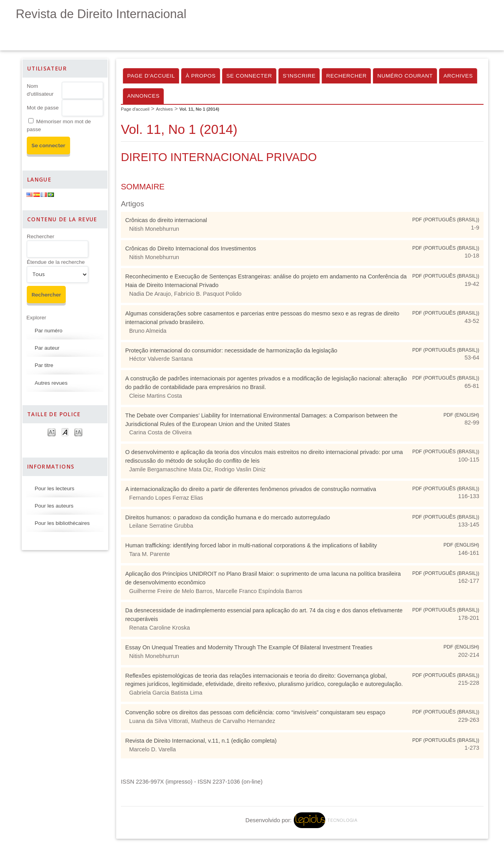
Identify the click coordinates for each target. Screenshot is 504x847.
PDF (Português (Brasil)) (446, 220)
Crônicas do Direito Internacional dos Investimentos (191, 248)
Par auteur (47, 348)
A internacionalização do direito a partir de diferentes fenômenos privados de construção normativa (251, 489)
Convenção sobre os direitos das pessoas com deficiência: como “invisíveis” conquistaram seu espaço (255, 712)
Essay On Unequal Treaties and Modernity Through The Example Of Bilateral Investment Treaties (249, 647)
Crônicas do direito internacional (166, 220)
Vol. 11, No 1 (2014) (199, 109)
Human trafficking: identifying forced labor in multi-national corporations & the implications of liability (251, 545)
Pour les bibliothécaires (62, 523)
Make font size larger (78, 432)
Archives (458, 76)
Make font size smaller (52, 432)
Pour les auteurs (54, 506)
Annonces (143, 96)
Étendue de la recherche (56, 262)
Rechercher (41, 236)
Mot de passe (43, 108)
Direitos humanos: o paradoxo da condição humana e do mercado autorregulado (228, 517)
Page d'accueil (151, 76)
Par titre (44, 365)
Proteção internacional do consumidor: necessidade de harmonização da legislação (231, 350)
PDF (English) (461, 415)
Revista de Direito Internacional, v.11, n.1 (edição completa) (201, 741)
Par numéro (49, 331)
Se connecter (249, 76)
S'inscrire (299, 76)
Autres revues (51, 383)
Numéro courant (405, 76)
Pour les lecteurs (55, 488)
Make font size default (65, 432)
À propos (200, 76)
